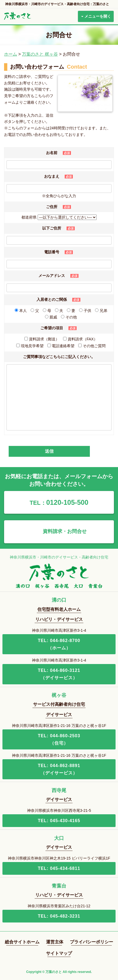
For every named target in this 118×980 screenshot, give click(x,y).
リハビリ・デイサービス (59, 619)
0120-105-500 (59, 502)
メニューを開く (96, 16)
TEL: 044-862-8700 (59, 645)
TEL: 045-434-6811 (59, 868)
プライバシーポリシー (91, 942)
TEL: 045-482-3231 (59, 916)
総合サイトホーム (22, 942)
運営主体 (55, 942)
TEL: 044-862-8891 (59, 770)
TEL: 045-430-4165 (59, 821)
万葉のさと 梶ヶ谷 (40, 54)
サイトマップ (59, 953)
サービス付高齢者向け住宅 (59, 704)
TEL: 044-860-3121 (59, 675)
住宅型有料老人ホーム (59, 609)
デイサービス (59, 715)
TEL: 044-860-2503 (59, 740)
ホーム (11, 54)
